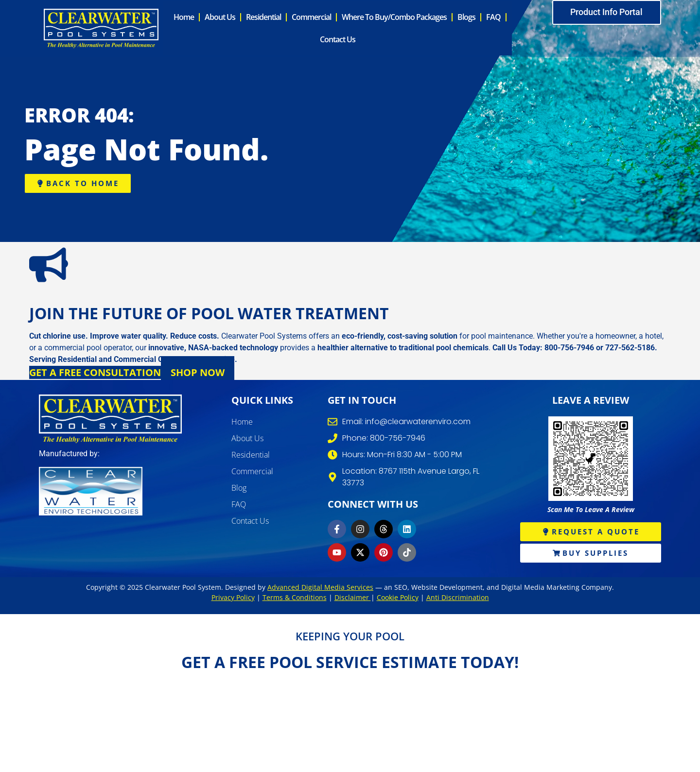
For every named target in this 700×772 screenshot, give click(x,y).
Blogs (466, 18)
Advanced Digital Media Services (320, 589)
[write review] (591, 460)
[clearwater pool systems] (110, 420)
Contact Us (338, 40)
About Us (220, 18)
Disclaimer (353, 599)
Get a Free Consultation (95, 374)
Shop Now (198, 374)
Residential (263, 18)
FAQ (493, 18)
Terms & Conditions (295, 599)
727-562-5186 (630, 349)
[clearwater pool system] (101, 29)
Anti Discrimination (458, 599)
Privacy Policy (233, 599)
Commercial (311, 18)
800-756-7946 (569, 349)
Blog (239, 489)
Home (184, 18)
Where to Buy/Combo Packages (394, 18)
